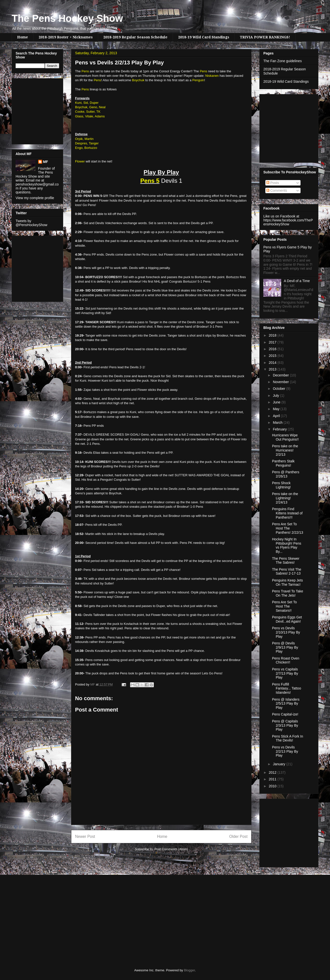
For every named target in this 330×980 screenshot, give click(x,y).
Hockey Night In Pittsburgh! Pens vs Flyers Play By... (287, 545)
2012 (273, 772)
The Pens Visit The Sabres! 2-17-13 (287, 571)
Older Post (238, 836)
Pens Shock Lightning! (281, 485)
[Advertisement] (30, 110)
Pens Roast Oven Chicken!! (286, 660)
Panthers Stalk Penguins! (283, 463)
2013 (273, 369)
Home (23, 37)
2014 (273, 363)
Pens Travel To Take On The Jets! (288, 593)
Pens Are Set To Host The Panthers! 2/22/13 (288, 528)
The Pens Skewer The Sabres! (286, 561)
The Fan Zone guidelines (283, 61)
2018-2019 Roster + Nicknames (66, 37)
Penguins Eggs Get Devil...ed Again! (287, 619)
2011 (273, 779)
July (276, 396)
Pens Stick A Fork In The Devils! (288, 738)
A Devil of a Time (297, 281)
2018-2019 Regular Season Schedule (135, 37)
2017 (273, 342)
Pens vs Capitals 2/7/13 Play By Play (285, 673)
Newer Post (85, 836)
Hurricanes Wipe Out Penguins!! (285, 437)
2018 (273, 335)
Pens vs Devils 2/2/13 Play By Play (285, 751)
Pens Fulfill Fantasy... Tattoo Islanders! (287, 689)
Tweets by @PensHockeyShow (31, 223)
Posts (273, 183)
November (281, 382)
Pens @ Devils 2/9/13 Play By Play (285, 647)
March (278, 423)
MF (46, 162)
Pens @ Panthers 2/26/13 (286, 474)
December (281, 375)
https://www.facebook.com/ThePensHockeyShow (288, 222)
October (279, 389)
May (276, 409)
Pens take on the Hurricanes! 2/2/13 (285, 450)
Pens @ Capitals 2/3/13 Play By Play (285, 725)
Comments (277, 190)
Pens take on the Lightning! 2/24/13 (285, 498)
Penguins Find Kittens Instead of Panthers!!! (287, 513)
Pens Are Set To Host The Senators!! (284, 606)
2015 (273, 356)
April (277, 416)
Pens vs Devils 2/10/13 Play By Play (286, 632)
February (280, 429)
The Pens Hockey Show (67, 18)
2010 (273, 786)
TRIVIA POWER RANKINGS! (265, 37)
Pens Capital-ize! (285, 714)
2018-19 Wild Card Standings (204, 37)
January (279, 764)
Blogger (189, 970)
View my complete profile (35, 198)
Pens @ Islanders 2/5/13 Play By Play (286, 704)
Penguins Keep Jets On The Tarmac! (288, 582)
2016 (273, 349)
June (277, 402)
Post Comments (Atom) (171, 849)
